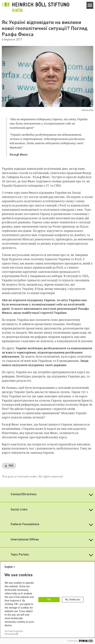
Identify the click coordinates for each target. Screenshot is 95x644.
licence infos (87, 110)
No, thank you (73, 599)
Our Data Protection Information (14, 633)
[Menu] (90, 5)
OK (49, 599)
